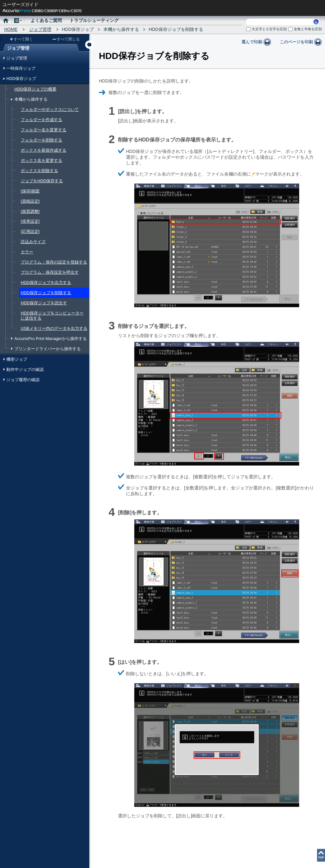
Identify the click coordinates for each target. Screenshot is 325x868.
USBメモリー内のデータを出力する (54, 328)
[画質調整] (30, 211)
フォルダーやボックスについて (50, 109)
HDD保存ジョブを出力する (46, 282)
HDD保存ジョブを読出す (44, 303)
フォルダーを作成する (41, 120)
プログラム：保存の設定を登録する (54, 262)
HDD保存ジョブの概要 (35, 89)
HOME (11, 29)
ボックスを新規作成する (44, 150)
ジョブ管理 (40, 29)
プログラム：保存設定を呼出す (50, 272)
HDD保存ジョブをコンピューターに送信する (52, 316)
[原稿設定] (30, 201)
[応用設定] (30, 231)
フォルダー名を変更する (44, 130)
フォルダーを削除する (41, 140)
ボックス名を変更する (41, 160)
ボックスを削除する (39, 171)
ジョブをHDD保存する (42, 181)
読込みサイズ (33, 242)
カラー (27, 252)
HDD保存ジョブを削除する (46, 293)
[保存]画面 (30, 191)
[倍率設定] (30, 221)
